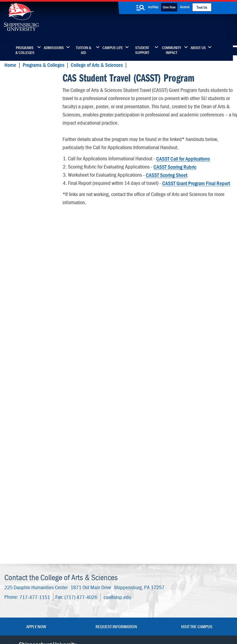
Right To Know (158, 615)
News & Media (101, 555)
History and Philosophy (32, 252)
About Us (198, 48)
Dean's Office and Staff (33, 392)
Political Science (26, 315)
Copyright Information (123, 615)
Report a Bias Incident (81, 620)
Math (15, 283)
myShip (153, 7)
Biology (17, 107)
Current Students (149, 578)
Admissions (54, 48)
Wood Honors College (31, 403)
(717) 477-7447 (32, 553)
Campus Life (113, 48)
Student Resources (28, 413)
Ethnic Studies (24, 209)
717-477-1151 (34, 485)
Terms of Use (95, 615)
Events (94, 567)
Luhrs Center (145, 544)
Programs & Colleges (25, 50)
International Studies (30, 273)
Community (144, 532)
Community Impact (171, 50)
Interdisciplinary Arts (30, 262)
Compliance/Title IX (119, 620)
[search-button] (141, 8)
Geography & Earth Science (28, 222)
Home (10, 65)
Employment (99, 578)
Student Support (142, 50)
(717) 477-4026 (81, 485)
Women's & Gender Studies (29, 355)
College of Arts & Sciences (96, 65)
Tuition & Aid (84, 50)
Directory (96, 532)
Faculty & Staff (193, 532)
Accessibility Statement (191, 559)
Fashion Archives (149, 555)
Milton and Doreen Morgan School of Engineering (28, 182)
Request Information (116, 514)
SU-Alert (142, 567)
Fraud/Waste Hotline (124, 626)
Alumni (185, 7)
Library (94, 544)
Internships (21, 445)
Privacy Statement (69, 615)
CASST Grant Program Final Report (196, 182)
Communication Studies (33, 145)
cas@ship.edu (117, 485)
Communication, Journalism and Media (31, 131)
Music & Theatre (26, 294)
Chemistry (19, 118)
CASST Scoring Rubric (175, 166)
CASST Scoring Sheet (166, 174)
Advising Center (25, 424)
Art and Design (24, 97)
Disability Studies (27, 155)
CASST (13, 78)
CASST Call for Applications (183, 157)
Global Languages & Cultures (30, 238)
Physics (17, 305)
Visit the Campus (197, 514)
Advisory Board (24, 435)
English (17, 198)
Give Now (169, 7)
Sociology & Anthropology (23, 339)
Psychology (20, 326)
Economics (20, 166)
